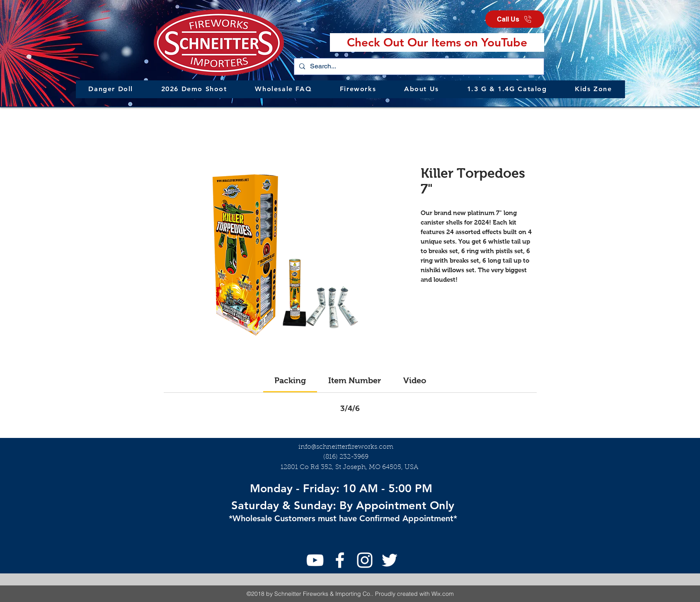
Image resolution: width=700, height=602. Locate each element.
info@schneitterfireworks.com (346, 447)
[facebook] (340, 560)
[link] (290, 380)
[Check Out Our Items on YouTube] (437, 42)
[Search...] (418, 66)
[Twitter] (390, 560)
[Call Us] (515, 19)
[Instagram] (365, 560)
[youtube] (315, 560)
